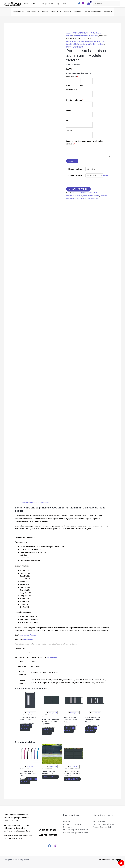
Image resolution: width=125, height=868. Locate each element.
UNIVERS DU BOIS (108, 12)
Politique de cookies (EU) (102, 827)
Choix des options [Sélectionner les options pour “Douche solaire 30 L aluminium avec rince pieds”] (29, 780)
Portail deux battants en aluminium (85, 36)
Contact (64, 4)
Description (24, 502)
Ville (68, 121)
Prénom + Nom (72, 77)
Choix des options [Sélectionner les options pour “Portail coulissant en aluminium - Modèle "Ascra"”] (91, 730)
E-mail (69, 110)
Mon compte (68, 827)
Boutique (34, 4)
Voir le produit (52, 657)
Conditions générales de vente (104, 824)
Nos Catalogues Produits (46, 4)
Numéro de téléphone (75, 100)
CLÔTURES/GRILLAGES (18, 12)
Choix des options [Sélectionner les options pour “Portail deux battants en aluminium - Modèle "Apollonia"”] (48, 731)
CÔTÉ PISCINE (77, 12)
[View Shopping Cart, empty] (89, 4)
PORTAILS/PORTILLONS (33, 12)
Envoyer (72, 161)
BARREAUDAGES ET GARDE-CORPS (92, 12)
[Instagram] (83, 4)
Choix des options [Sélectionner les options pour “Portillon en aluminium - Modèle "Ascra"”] (26, 727)
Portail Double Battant (74, 44)
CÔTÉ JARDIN (67, 12)
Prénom (69, 85)
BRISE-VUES (45, 12)
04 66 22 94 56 (28, 639)
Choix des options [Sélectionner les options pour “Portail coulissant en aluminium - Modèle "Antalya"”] (70, 730)
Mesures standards (75, 169)
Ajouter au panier (78, 189)
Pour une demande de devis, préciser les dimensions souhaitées (85, 143)
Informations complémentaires (39, 502)
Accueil (26, 4)
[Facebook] (79, 4)
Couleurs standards (75, 175)
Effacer (105, 176)
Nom (82, 85)
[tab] (24, 502)
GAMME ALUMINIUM (56, 12)
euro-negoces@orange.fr (28, 635)
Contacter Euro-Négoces (72, 824)
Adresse (69, 131)
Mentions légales (99, 821)
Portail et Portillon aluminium (94, 44)
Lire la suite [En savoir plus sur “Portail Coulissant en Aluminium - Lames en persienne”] (72, 779)
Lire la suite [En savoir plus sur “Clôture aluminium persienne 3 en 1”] (50, 777)
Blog (58, 4)
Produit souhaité (73, 90)
